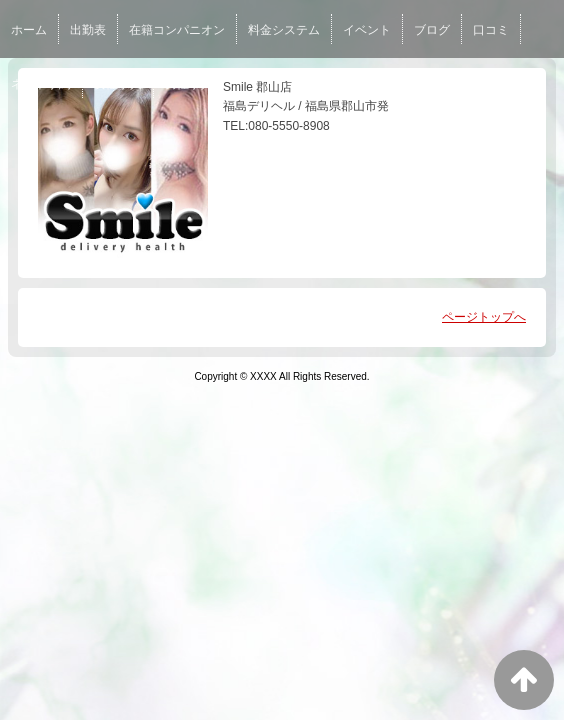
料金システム (284, 30)
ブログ (432, 30)
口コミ (491, 30)
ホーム (29, 30)
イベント (367, 30)
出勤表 (88, 30)
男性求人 (189, 84)
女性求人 (118, 84)
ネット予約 (41, 84)
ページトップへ (484, 317)
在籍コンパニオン (177, 30)
